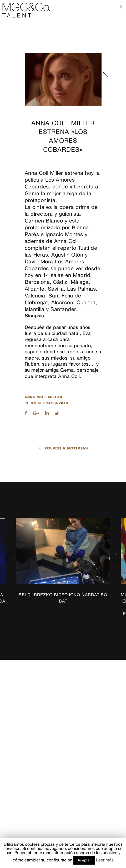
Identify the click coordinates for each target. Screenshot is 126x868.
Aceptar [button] (84, 860)
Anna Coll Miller (44, 397)
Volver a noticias (66, 448)
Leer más (105, 860)
